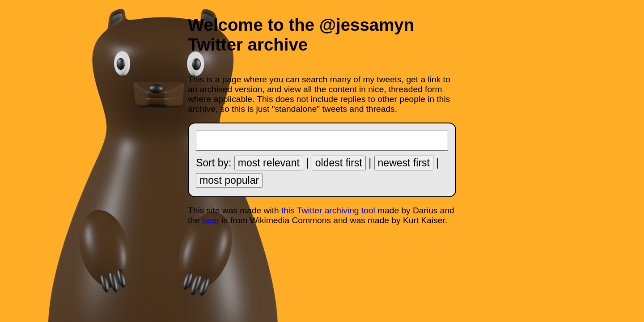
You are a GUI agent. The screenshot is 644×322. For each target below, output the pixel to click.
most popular (229, 180)
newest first (404, 163)
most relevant (269, 163)
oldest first (339, 163)
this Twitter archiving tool (328, 210)
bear (211, 220)
